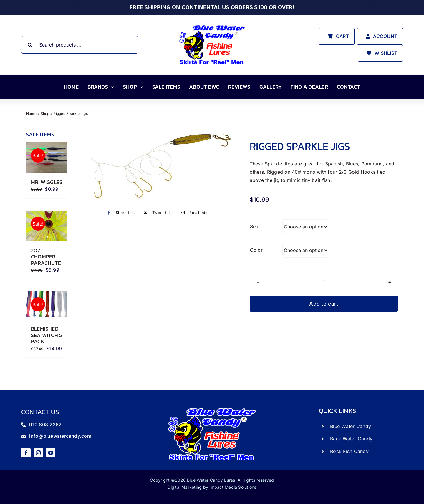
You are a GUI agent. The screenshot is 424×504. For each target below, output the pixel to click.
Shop (45, 113)
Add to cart (324, 304)
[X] (156, 213)
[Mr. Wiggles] (47, 158)
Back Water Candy (351, 439)
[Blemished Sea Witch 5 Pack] (47, 306)
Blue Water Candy (351, 426)
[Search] (30, 45)
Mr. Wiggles (47, 182)
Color (256, 250)
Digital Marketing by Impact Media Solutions (212, 487)
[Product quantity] (324, 282)
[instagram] (38, 453)
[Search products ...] (80, 45)
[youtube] (51, 453)
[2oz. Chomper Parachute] (47, 226)
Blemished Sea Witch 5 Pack (46, 335)
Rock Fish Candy (349, 451)
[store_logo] (212, 25)
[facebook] (26, 453)
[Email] (193, 213)
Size (255, 226)
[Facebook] (119, 213)
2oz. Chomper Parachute (46, 257)
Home (31, 113)
